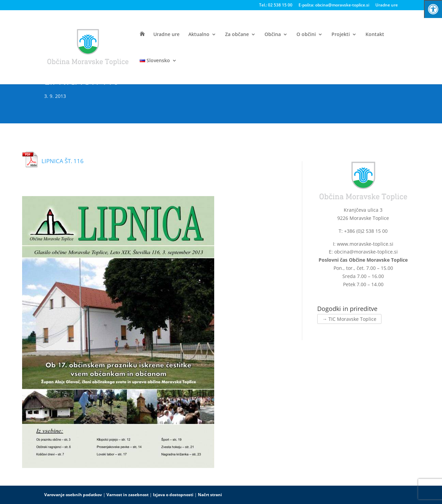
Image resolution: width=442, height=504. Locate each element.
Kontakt (375, 35)
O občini (306, 35)
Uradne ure (387, 5)
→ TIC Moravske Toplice (349, 319)
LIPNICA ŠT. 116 (63, 161)
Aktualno (199, 35)
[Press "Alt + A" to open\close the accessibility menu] (433, 9)
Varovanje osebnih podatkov (73, 495)
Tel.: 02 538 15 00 (276, 5)
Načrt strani (210, 495)
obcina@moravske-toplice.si (366, 252)
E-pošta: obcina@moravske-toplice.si (334, 5)
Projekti (341, 35)
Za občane (237, 35)
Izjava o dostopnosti (173, 495)
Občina (273, 35)
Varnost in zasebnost (128, 495)
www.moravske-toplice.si (365, 244)
